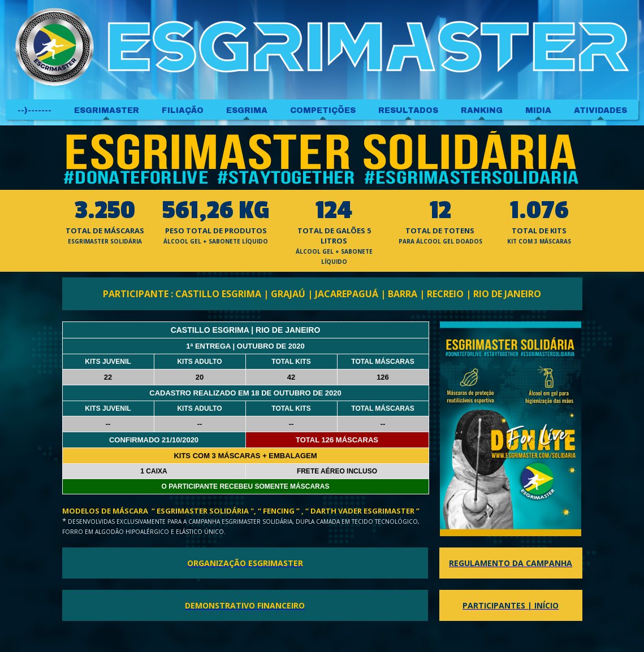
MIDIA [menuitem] (538, 110)
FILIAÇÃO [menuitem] (183, 110)
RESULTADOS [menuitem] (408, 110)
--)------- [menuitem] (34, 110)
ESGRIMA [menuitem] (247, 110)
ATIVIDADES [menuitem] (600, 110)
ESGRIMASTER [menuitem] (107, 110)
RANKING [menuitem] (482, 110)
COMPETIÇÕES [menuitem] (323, 110)
